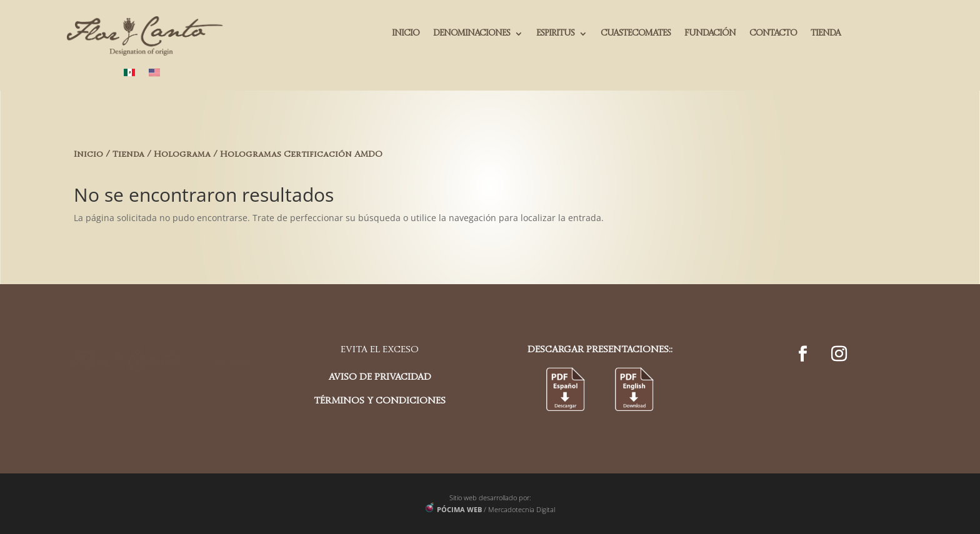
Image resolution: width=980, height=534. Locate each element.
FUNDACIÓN (710, 33)
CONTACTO (773, 33)
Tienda (128, 155)
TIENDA (826, 33)
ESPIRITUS (555, 33)
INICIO (406, 33)
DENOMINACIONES (472, 33)
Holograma (182, 155)
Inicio (88, 155)
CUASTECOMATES (636, 33)
